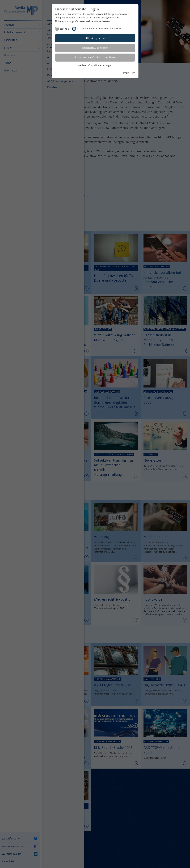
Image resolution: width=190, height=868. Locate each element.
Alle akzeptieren (95, 38)
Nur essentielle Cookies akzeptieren (95, 57)
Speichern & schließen (95, 48)
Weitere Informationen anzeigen (95, 65)
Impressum (129, 73)
